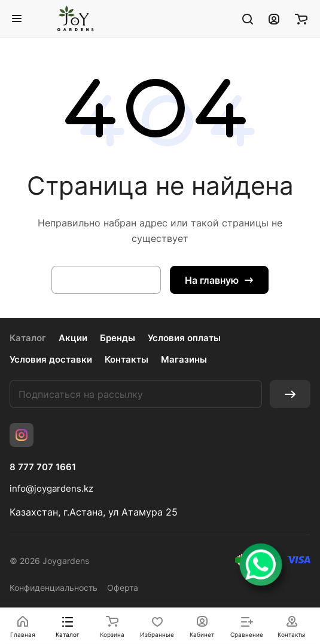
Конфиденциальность (54, 588)
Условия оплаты (184, 338)
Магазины (184, 359)
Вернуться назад (106, 280)
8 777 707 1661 (43, 467)
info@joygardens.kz (51, 488)
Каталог (28, 338)
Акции (73, 338)
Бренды (118, 338)
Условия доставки (51, 359)
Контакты (127, 359)
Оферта (123, 588)
